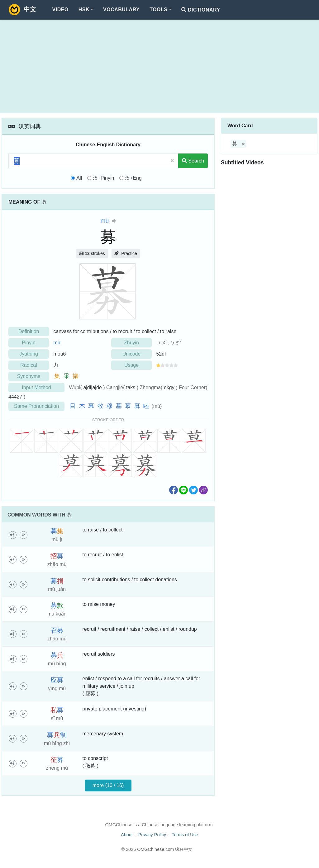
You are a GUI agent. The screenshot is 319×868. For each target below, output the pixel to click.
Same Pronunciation (36, 406)
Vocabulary (121, 9)
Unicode (132, 354)
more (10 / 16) (108, 785)
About (127, 835)
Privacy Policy (152, 835)
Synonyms (29, 376)
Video (60, 9)
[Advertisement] (159, 66)
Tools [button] (158, 9)
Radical (29, 365)
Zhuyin (131, 343)
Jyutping (29, 354)
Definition (29, 331)
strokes (92, 253)
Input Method (36, 387)
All (79, 178)
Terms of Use (185, 835)
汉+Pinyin (104, 178)
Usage (131, 365)
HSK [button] (84, 9)
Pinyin (29, 343)
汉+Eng (133, 178)
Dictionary (201, 10)
